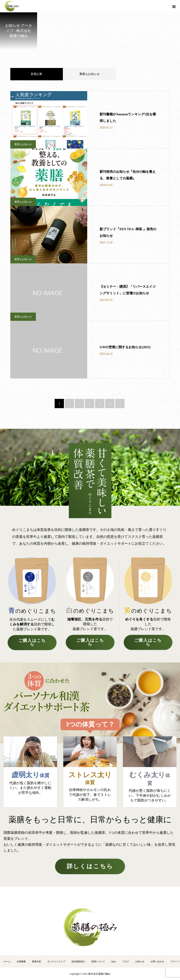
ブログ (126, 961)
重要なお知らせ (89, 74)
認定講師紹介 (78, 961)
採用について (98, 961)
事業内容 (36, 961)
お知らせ (140, 961)
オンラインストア (56, 961)
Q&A (114, 961)
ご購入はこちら (32, 643)
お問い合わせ (157, 961)
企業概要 (21, 961)
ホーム (7, 961)
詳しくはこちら (90, 866)
